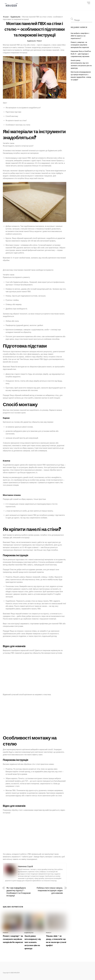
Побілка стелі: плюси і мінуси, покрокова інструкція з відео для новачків (50, 890)
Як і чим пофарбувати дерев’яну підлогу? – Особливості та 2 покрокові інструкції (18, 892)
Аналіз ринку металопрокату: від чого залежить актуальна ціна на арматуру (33, 942)
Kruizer (6, 17)
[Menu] (88, 3)
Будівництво (16, 17)
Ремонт (39, 41)
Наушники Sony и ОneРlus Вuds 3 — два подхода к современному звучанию (81, 54)
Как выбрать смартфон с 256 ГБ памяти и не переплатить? (80, 36)
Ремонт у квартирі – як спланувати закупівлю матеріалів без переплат (13, 939)
